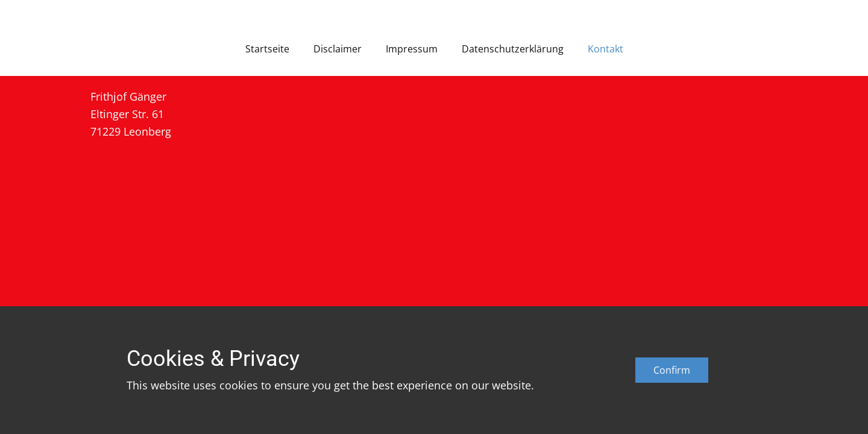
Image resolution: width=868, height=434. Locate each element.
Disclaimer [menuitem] (338, 49)
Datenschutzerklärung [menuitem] (513, 49)
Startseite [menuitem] (267, 49)
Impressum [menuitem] (412, 49)
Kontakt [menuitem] (605, 49)
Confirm (672, 370)
